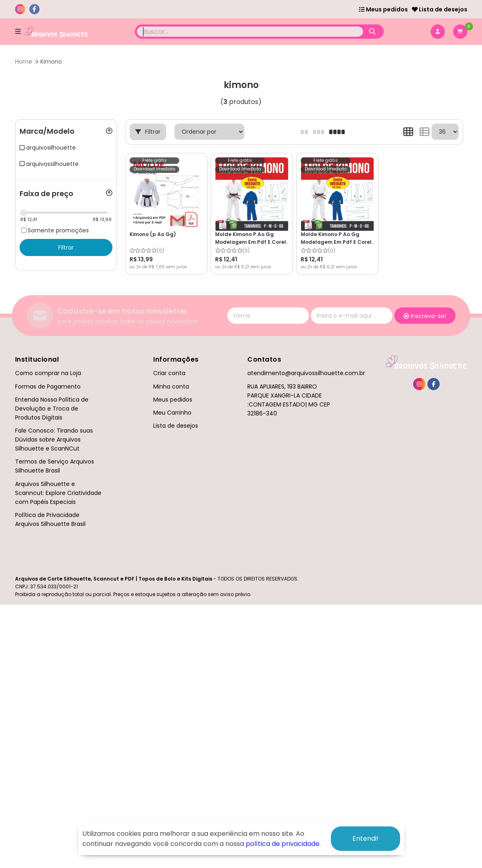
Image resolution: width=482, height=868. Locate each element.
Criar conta (169, 373)
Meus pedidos (383, 9)
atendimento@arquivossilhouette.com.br (306, 373)
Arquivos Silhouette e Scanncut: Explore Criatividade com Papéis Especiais (58, 493)
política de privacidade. (283, 844)
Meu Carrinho (172, 413)
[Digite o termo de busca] (250, 32)
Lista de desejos (440, 9)
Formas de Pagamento (48, 387)
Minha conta (171, 387)
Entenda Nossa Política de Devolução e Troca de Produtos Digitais (52, 409)
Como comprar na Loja (48, 373)
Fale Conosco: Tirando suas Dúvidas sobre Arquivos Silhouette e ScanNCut (54, 440)
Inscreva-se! (425, 316)
